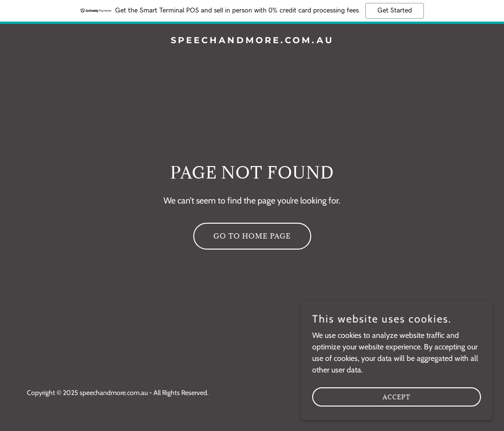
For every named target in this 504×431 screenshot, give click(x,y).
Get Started (395, 11)
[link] (252, 41)
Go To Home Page (252, 236)
